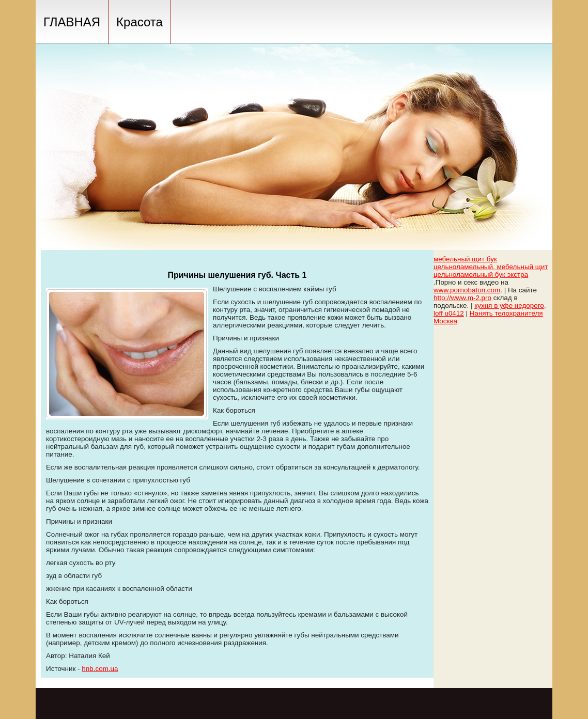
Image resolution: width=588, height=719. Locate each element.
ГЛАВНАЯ (72, 22)
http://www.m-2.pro (462, 298)
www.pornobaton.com (467, 290)
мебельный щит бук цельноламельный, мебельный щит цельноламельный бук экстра (491, 267)
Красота (140, 22)
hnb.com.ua (100, 669)
